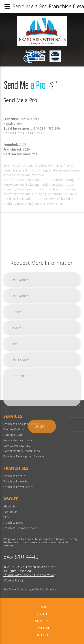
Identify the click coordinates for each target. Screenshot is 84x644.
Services (42, 621)
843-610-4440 (21, 557)
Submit (42, 470)
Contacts (42, 635)
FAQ (6, 517)
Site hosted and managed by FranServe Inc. (30, 589)
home (42, 607)
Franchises (42, 628)
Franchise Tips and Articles (20, 528)
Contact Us (10, 512)
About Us (9, 506)
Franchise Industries (16, 481)
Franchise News (13, 523)
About (42, 614)
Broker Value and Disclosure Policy (29, 575)
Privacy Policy (13, 580)
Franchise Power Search (18, 487)
